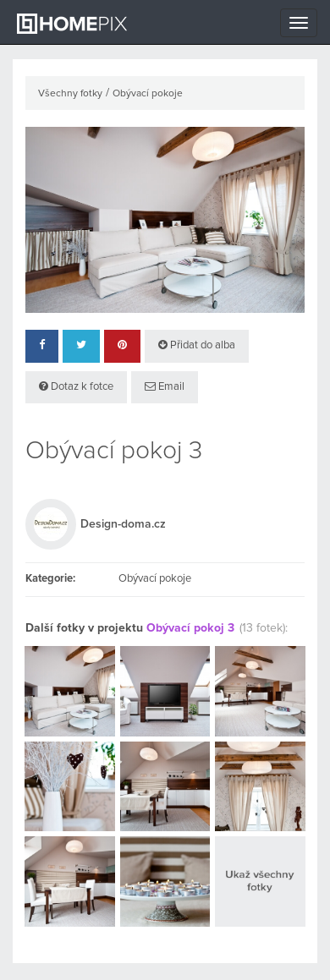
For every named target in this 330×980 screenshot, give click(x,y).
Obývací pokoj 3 (190, 628)
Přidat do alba (197, 345)
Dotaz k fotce (76, 386)
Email (165, 386)
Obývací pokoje (148, 94)
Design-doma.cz (123, 524)
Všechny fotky (70, 94)
